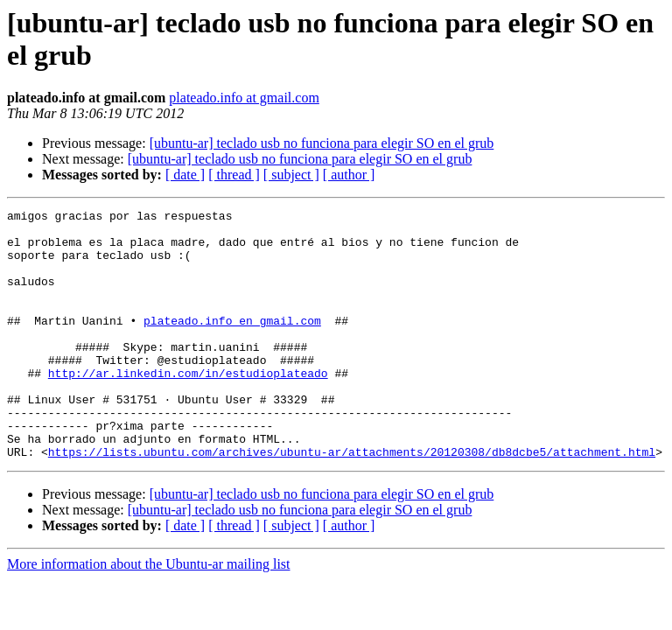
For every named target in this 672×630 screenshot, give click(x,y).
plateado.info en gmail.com (232, 344)
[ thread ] (234, 175)
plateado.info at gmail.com (244, 98)
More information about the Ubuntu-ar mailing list (149, 614)
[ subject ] (291, 175)
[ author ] (349, 175)
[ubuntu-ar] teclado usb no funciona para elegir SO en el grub (322, 143)
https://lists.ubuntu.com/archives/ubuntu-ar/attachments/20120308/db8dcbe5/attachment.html (352, 501)
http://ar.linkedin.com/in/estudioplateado (188, 407)
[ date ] (185, 175)
